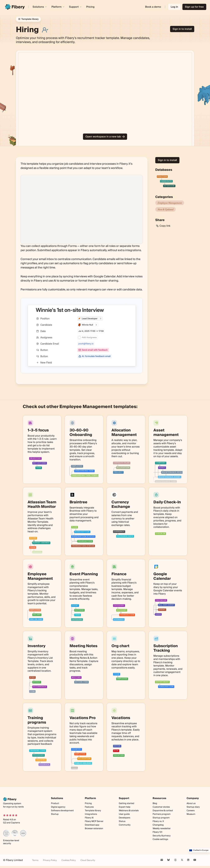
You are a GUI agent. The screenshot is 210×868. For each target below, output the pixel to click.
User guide (124, 814)
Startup (55, 814)
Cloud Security (88, 860)
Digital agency (58, 807)
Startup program (161, 818)
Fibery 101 (157, 832)
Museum (191, 814)
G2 (5, 823)
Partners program (162, 814)
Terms (35, 860)
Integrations (91, 814)
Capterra (15, 823)
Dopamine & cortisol (163, 811)
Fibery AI (89, 818)
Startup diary (193, 807)
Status (122, 821)
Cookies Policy (69, 860)
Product (55, 803)
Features (89, 807)
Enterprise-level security (11, 842)
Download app (92, 825)
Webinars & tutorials (129, 811)
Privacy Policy (50, 860)
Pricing (90, 7)
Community (125, 825)
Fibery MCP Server (94, 821)
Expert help (125, 807)
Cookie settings (160, 839)
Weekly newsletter (162, 829)
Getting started (127, 803)
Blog (155, 803)
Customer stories (161, 807)
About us (191, 803)
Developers (124, 818)
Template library (93, 811)
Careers (191, 811)
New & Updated (165, 209)
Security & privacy (162, 836)
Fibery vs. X (158, 821)
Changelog (158, 825)
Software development (62, 811)
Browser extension (94, 829)
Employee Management (170, 203)
